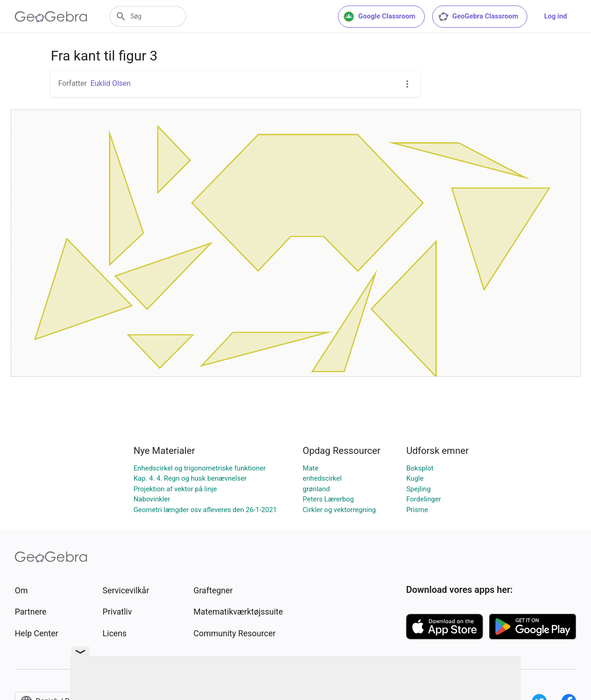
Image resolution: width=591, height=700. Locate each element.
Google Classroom (380, 17)
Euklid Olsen (111, 83)
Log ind (555, 16)
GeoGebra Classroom (478, 17)
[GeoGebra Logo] (51, 17)
